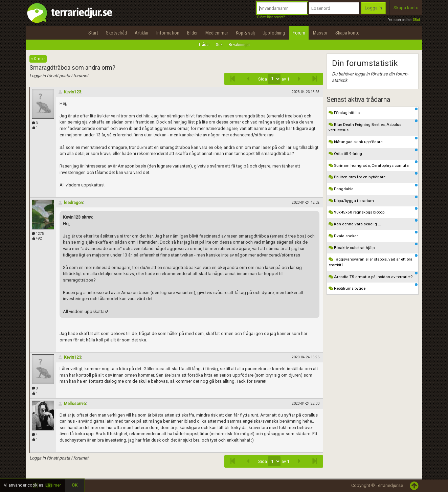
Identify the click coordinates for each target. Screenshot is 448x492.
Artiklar (142, 33)
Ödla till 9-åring (373, 152)
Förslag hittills (373, 111)
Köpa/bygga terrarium (373, 199)
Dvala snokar (373, 234)
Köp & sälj (245, 33)
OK (75, 485)
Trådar (204, 44)
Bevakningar (239, 44)
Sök (219, 44)
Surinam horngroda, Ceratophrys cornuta (373, 164)
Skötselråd (116, 33)
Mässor (320, 33)
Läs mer (53, 485)
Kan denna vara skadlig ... (373, 223)
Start (93, 33)
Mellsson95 (72, 404)
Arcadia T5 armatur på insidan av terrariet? (373, 275)
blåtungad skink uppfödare (373, 140)
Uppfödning (274, 33)
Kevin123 (70, 92)
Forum (299, 33)
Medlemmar (217, 33)
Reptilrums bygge (373, 287)
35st (416, 20)
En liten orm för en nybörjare (373, 176)
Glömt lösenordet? (271, 17)
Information (168, 33)
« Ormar (38, 59)
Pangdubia (373, 187)
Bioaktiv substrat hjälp (373, 246)
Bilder (192, 33)
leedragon (70, 203)
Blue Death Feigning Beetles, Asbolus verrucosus (373, 126)
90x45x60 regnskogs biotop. (373, 211)
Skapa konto (406, 8)
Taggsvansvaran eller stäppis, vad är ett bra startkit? (373, 261)
